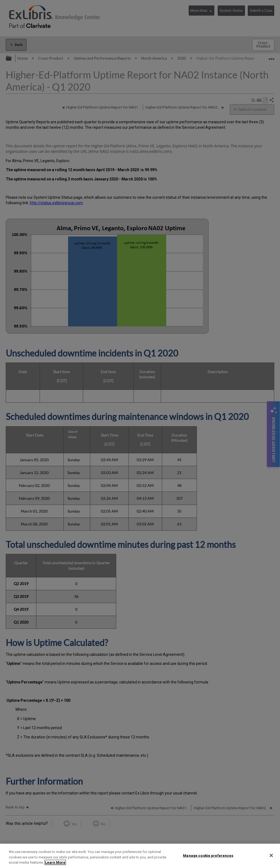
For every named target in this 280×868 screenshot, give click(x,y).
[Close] (271, 855)
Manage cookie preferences (208, 855)
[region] (140, 856)
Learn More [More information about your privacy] (55, 862)
